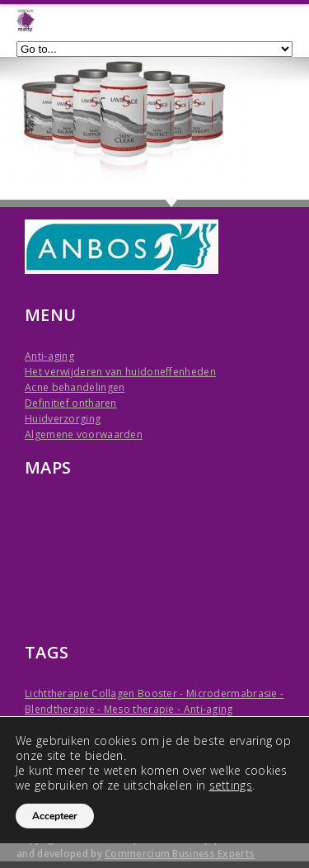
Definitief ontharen (71, 403)
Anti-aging (49, 356)
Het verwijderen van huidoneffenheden (120, 372)
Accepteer (55, 816)
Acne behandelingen (75, 387)
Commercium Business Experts (180, 854)
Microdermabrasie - (235, 693)
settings (231, 785)
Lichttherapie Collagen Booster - (105, 693)
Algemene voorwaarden (84, 434)
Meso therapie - (144, 709)
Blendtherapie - (64, 709)
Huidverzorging (63, 419)
